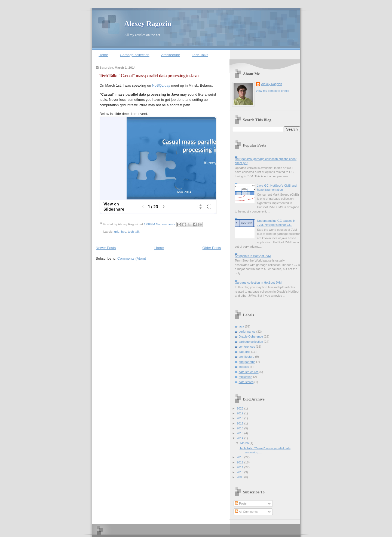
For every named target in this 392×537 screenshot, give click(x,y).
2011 (241, 467)
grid (117, 232)
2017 (241, 423)
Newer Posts (106, 248)
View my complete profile (273, 91)
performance (247, 332)
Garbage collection (134, 55)
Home (103, 55)
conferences (247, 347)
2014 (241, 438)
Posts (241, 503)
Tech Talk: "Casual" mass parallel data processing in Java (149, 76)
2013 (241, 457)
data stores (246, 382)
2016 (241, 428)
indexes (244, 367)
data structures (249, 372)
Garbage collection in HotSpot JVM (258, 283)
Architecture (171, 55)
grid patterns (247, 362)
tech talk (134, 232)
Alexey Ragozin (148, 24)
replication (246, 377)
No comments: (166, 224)
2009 (241, 477)
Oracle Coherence (251, 336)
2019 (241, 413)
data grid (245, 352)
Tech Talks (200, 55)
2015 (241, 433)
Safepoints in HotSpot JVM (253, 256)
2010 (241, 472)
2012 (241, 462)
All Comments (246, 512)
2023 (241, 408)
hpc (124, 232)
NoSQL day (161, 85)
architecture (247, 357)
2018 (241, 418)
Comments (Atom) (132, 258)
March (245, 443)
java (241, 326)
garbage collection (251, 342)
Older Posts (212, 248)
